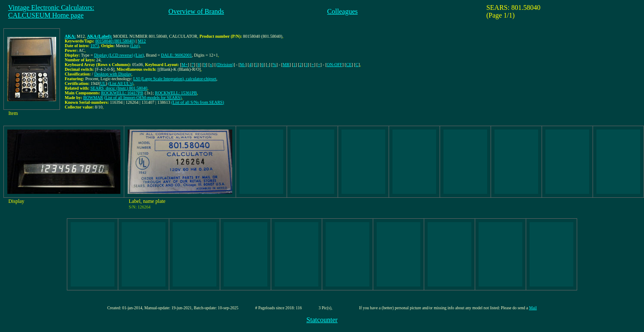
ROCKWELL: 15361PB (176, 93)
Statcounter (322, 320)
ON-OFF (335, 65)
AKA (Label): (100, 36)
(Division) (225, 65)
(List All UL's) (121, 83)
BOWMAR (93, 98)
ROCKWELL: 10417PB (122, 93)
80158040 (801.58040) (115, 41)
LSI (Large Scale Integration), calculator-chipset (175, 79)
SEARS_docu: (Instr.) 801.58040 (119, 88)
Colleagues (343, 11)
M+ (185, 65)
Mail (533, 308)
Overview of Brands (196, 11)
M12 (142, 41)
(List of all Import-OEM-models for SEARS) (143, 98)
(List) (135, 46)
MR (286, 65)
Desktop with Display (113, 74)
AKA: (70, 36)
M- (243, 65)
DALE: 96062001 (177, 55)
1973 (95, 46)
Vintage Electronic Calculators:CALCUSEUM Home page (51, 11)
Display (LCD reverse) (114, 55)
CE (349, 65)
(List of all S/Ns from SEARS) (198, 102)
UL (103, 83)
